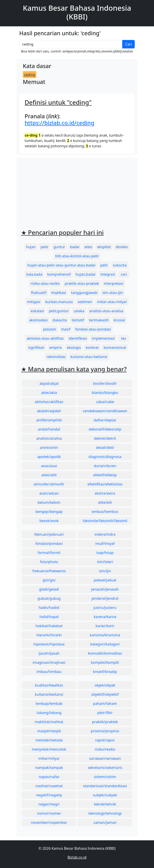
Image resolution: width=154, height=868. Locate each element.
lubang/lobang (49, 713)
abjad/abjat (49, 383)
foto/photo (49, 562)
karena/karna (105, 617)
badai (75, 247)
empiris (56, 348)
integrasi (108, 274)
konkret (92, 348)
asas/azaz (49, 466)
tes (124, 338)
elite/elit (105, 502)
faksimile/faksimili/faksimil (105, 521)
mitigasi (34, 302)
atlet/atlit (49, 475)
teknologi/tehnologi (105, 813)
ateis (88, 247)
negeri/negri (49, 804)
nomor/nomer (49, 813)
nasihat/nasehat (49, 786)
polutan (49, 329)
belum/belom (49, 502)
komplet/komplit (105, 662)
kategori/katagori (105, 644)
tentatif (78, 320)
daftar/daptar (105, 420)
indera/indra (105, 534)
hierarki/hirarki (49, 635)
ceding (30, 75)
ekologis (74, 348)
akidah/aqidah (49, 411)
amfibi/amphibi (49, 420)
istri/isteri (105, 562)
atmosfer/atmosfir (49, 484)
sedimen (85, 302)
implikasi (59, 293)
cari (124, 274)
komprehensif (59, 274)
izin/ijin (105, 571)
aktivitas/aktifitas (49, 402)
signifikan (36, 348)
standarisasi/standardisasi (105, 786)
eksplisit (104, 247)
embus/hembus (105, 512)
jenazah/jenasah (105, 589)
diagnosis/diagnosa (105, 457)
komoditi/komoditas (105, 653)
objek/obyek (105, 685)
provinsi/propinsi (105, 731)
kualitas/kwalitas (49, 685)
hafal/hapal (49, 617)
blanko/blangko (105, 393)
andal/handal (49, 429)
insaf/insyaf (105, 543)
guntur (59, 247)
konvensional (115, 348)
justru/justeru (105, 608)
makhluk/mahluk (49, 722)
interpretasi (114, 283)
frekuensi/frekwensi (49, 571)
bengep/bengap (49, 512)
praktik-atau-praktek (82, 283)
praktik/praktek (105, 722)
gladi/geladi (49, 589)
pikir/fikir (105, 713)
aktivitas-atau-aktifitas (45, 338)
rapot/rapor (105, 740)
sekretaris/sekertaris (105, 768)
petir (44, 247)
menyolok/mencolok (49, 749)
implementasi (103, 338)
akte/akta (49, 393)
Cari (128, 44)
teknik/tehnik (105, 804)
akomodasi (38, 320)
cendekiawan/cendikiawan (105, 411)
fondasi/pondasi (49, 543)
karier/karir (105, 626)
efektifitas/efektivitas (105, 484)
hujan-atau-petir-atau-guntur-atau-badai (61, 265)
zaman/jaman (105, 822)
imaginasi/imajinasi (49, 662)
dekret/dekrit (105, 438)
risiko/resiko (105, 749)
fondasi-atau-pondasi (93, 329)
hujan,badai (86, 274)
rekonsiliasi (56, 357)
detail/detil (105, 448)
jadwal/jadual (105, 580)
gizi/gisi (49, 580)
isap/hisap (105, 553)
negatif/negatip (49, 795)
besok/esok (49, 521)
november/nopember (49, 822)
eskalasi (37, 311)
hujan (31, 247)
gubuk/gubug (49, 598)
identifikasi (78, 338)
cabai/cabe (105, 402)
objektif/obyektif (105, 694)
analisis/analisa (49, 438)
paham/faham (105, 704)
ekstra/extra (105, 493)
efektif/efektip (105, 475)
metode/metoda (49, 740)
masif (66, 329)
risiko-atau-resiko (45, 283)
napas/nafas (49, 777)
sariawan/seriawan (105, 758)
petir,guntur (59, 311)
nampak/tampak (49, 768)
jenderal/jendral (105, 598)
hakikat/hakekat (49, 626)
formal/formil (49, 553)
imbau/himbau (49, 672)
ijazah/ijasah (49, 653)
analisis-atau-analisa (106, 311)
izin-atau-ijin (113, 293)
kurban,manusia (59, 302)
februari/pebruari (49, 534)
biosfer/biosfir (105, 383)
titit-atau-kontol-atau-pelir (77, 256)
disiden (122, 247)
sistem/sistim (105, 777)
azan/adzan (49, 493)
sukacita (120, 265)
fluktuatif (39, 293)
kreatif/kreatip (105, 672)
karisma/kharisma (105, 635)
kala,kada (34, 274)
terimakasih (99, 320)
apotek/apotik (49, 457)
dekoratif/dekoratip (105, 429)
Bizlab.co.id (77, 857)
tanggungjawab (84, 293)
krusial (119, 320)
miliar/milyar (49, 758)
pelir (104, 265)
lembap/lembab (49, 704)
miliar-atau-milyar (112, 302)
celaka (79, 311)
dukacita (60, 320)
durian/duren (105, 466)
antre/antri (49, 448)
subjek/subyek (105, 795)
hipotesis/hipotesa (49, 644)
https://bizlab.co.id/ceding (59, 123)
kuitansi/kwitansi (49, 694)
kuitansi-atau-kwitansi (89, 357)
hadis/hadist (49, 608)
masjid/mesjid (49, 731)
